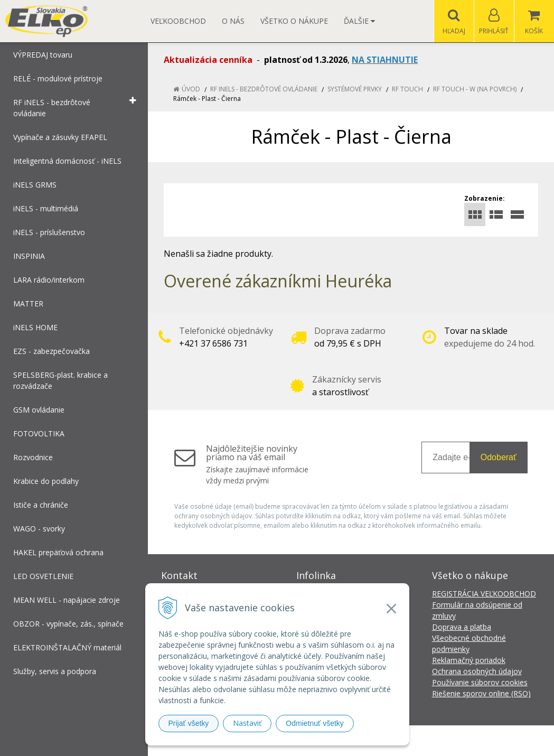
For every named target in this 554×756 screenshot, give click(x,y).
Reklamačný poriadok (469, 660)
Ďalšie (359, 21)
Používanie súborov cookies (480, 682)
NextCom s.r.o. (467, 740)
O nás (233, 21)
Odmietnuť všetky (315, 723)
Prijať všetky (189, 723)
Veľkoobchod (178, 21)
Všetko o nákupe (294, 21)
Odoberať (499, 457)
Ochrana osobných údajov (477, 671)
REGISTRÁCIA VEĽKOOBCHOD (484, 594)
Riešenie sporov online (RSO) (481, 693)
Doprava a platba (462, 627)
